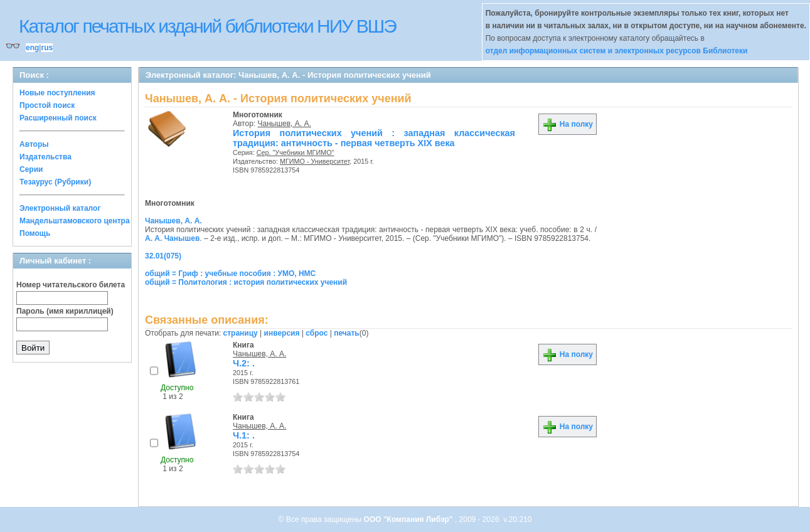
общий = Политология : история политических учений (246, 282)
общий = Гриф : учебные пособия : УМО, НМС (230, 274)
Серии (31, 169)
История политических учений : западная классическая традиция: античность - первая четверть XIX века (374, 138)
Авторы (34, 144)
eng (32, 48)
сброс (317, 333)
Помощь (35, 233)
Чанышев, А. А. (285, 124)
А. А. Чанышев (172, 238)
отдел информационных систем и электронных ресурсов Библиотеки (617, 51)
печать (347, 333)
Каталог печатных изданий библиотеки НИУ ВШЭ (207, 26)
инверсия (282, 333)
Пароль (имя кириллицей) (65, 311)
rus (47, 48)
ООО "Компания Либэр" (409, 519)
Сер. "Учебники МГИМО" (296, 152)
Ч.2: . (244, 363)
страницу (241, 333)
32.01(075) (163, 256)
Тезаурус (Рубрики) (55, 182)
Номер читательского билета (71, 285)
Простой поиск (47, 105)
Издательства (45, 157)
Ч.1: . (244, 435)
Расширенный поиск (58, 118)
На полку (568, 124)
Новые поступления (57, 93)
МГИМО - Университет (315, 161)
